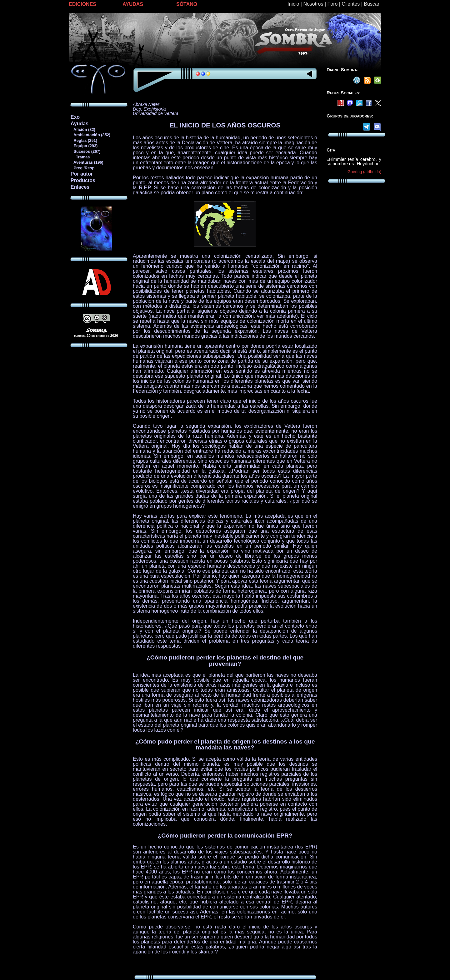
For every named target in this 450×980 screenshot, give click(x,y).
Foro (332, 4)
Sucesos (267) (85, 151)
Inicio (293, 4)
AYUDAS (133, 4)
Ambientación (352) (90, 135)
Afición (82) (83, 129)
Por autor (82, 174)
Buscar (372, 4)
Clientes (351, 4)
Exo (75, 117)
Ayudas (80, 124)
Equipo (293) (84, 146)
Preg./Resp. (83, 168)
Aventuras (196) (87, 162)
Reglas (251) (84, 140)
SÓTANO (187, 4)
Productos (83, 180)
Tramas (80, 157)
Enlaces (80, 187)
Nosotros (313, 4)
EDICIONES (82, 4)
